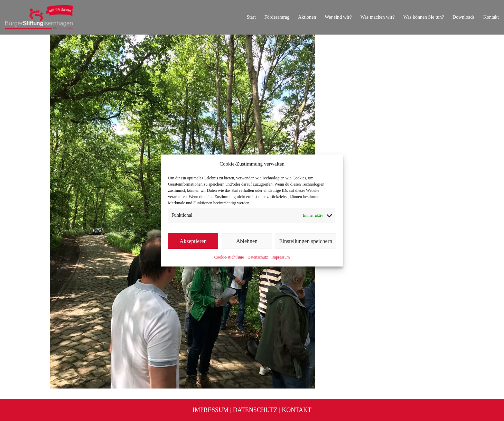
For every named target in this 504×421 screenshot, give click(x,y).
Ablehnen (247, 241)
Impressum (281, 257)
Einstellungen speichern (306, 241)
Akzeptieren (193, 241)
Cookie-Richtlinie (229, 257)
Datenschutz (258, 257)
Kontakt (297, 410)
